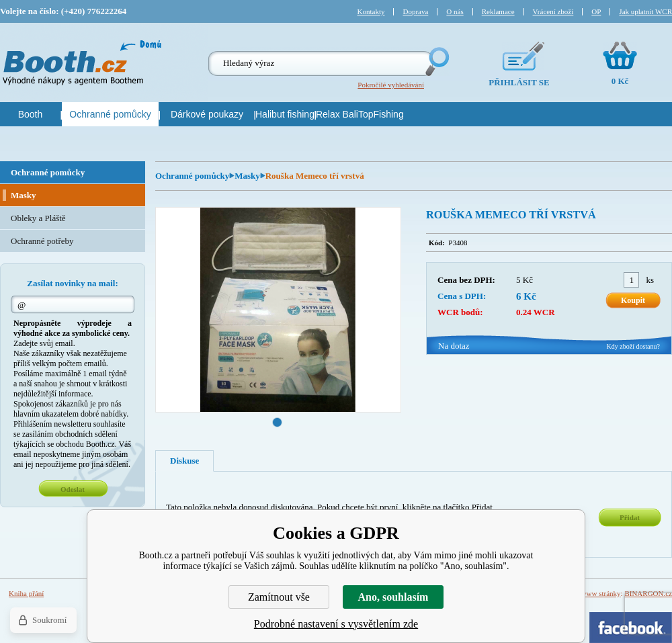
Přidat (630, 517)
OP (596, 11)
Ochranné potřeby (42, 241)
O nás (455, 11)
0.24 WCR (536, 312)
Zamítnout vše (279, 597)
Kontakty (371, 11)
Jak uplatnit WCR (645, 11)
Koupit (633, 300)
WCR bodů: (460, 312)
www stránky (601, 593)
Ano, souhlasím (393, 597)
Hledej (436, 61)
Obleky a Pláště (38, 218)
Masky (247, 176)
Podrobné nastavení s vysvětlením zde (336, 624)
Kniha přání (26, 593)
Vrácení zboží (553, 11)
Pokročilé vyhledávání (391, 85)
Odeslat (73, 489)
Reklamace (498, 11)
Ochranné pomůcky (192, 176)
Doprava (415, 11)
